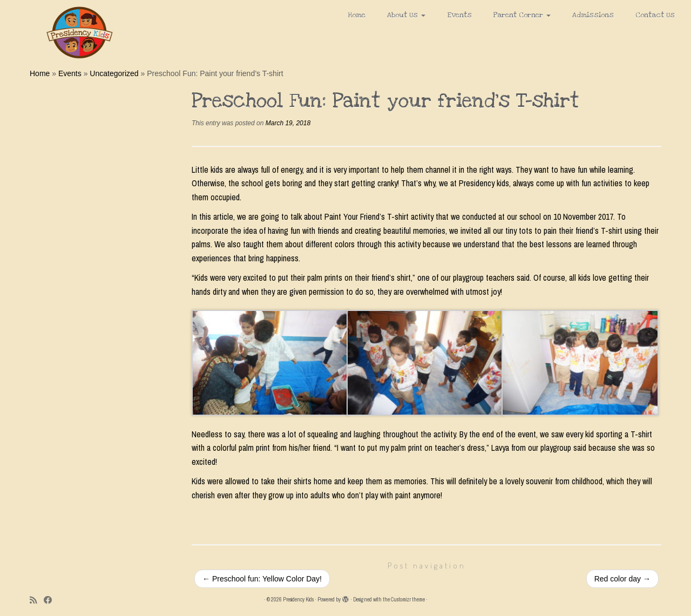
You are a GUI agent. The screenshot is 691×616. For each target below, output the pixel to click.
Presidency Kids (298, 600)
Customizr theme (408, 600)
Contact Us (655, 15)
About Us (406, 15)
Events (459, 15)
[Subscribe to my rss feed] (37, 600)
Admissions (593, 15)
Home (357, 15)
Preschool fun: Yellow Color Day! (262, 579)
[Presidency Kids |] (80, 32)
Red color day (622, 579)
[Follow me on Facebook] (51, 600)
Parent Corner (522, 15)
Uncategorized (114, 73)
